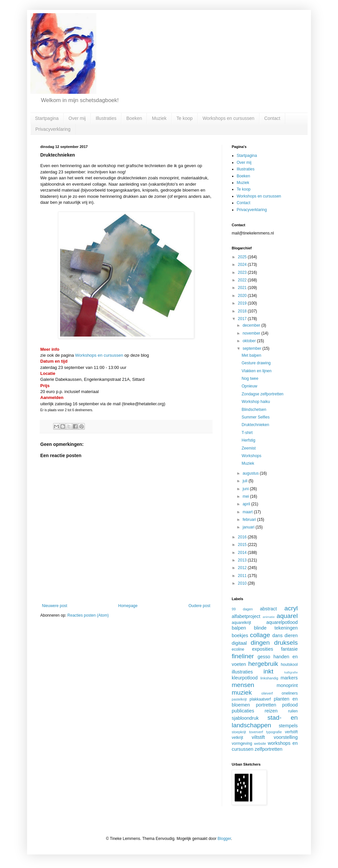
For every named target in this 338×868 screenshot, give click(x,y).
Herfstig (248, 440)
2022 (243, 280)
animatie (269, 617)
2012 (243, 568)
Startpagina (47, 118)
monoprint (287, 685)
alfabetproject (246, 616)
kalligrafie (291, 672)
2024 (243, 265)
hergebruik (263, 664)
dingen (260, 643)
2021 (243, 288)
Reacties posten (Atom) (88, 615)
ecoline (238, 649)
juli (246, 481)
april (247, 504)
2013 (243, 560)
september (253, 348)
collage (260, 635)
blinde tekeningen (276, 628)
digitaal (239, 643)
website (260, 743)
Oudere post (199, 606)
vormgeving (242, 743)
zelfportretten (269, 749)
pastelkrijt (239, 699)
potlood (290, 705)
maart (248, 512)
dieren (291, 635)
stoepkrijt (239, 732)
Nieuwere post (55, 606)
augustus (251, 473)
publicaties (243, 711)
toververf (256, 732)
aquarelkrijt (241, 623)
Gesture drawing (256, 363)
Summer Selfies (256, 417)
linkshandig (269, 678)
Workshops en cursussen (229, 118)
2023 (243, 272)
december (252, 325)
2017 (243, 319)
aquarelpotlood (282, 622)
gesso (264, 657)
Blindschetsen (254, 410)
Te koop (185, 118)
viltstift (258, 737)
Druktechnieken (255, 425)
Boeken (134, 118)
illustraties (242, 672)
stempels (288, 726)
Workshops (252, 456)
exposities (262, 649)
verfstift (291, 732)
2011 (243, 576)
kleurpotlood (245, 678)
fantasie (289, 649)
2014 (243, 553)
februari (250, 520)
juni (246, 489)
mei (246, 496)
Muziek (159, 118)
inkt (268, 671)
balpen (239, 628)
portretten (266, 705)
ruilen (293, 711)
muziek (242, 692)
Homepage (128, 606)
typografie (274, 732)
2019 (243, 303)
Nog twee (250, 379)
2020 (243, 296)
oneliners (290, 693)
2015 (243, 545)
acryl (291, 608)
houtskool (289, 665)
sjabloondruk (245, 718)
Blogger (224, 839)
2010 (243, 583)
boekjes (240, 635)
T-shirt (247, 433)
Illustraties (106, 118)
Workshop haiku (256, 402)
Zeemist (249, 448)
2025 (243, 257)
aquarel (287, 616)
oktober (250, 341)
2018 (243, 311)
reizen (271, 711)
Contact (272, 118)
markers (289, 678)
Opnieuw (249, 386)
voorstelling (286, 737)
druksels (286, 643)
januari (249, 527)
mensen (243, 685)
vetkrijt (237, 738)
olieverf (267, 693)
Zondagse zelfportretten (263, 394)
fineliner (243, 656)
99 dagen (242, 609)
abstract (269, 609)
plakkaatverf (260, 699)
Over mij (77, 118)
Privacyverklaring (53, 129)
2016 (243, 537)
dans (277, 635)
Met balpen (251, 355)
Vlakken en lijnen (257, 371)
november (252, 333)
